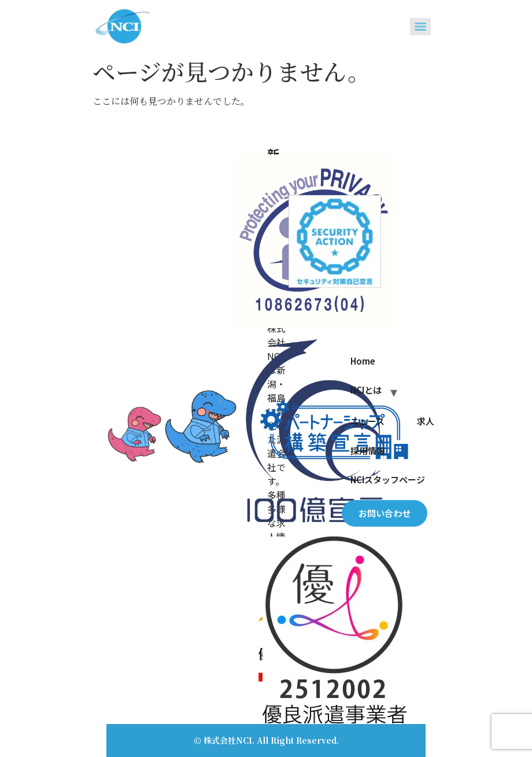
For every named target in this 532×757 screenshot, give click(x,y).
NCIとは (366, 390)
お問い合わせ (385, 513)
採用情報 (368, 451)
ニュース (367, 421)
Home (363, 361)
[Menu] (420, 27)
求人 (426, 421)
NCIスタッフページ (388, 479)
